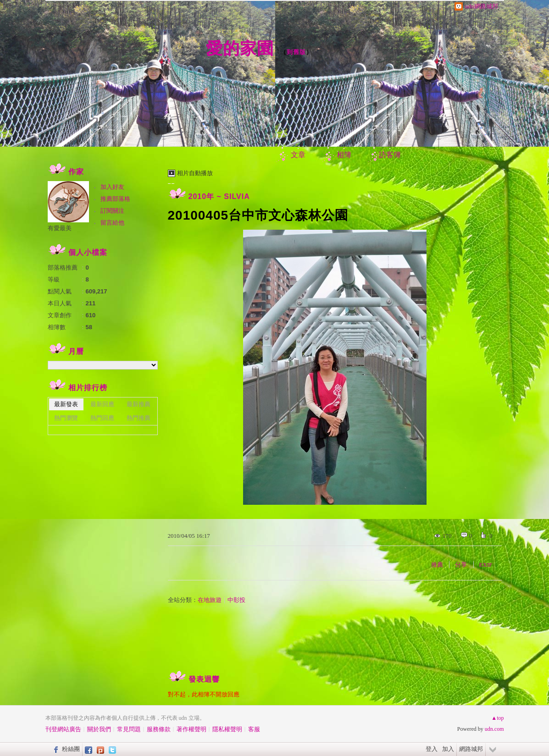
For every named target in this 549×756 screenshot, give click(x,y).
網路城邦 (471, 749)
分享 (461, 565)
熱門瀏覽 (66, 418)
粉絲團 (71, 749)
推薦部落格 (115, 199)
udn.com (494, 729)
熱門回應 (102, 418)
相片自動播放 (195, 173)
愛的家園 (240, 48)
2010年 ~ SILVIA (219, 196)
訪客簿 (390, 155)
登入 (432, 749)
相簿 (344, 155)
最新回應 (102, 404)
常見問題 (129, 729)
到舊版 (296, 52)
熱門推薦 (139, 418)
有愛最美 (60, 228)
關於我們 (99, 729)
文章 (298, 155)
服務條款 (159, 729)
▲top (497, 718)
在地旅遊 (210, 600)
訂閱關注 (112, 211)
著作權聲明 (191, 729)
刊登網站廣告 (63, 729)
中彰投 (236, 600)
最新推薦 (139, 404)
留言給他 (112, 223)
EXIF (486, 565)
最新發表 (66, 404)
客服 (254, 729)
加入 (448, 749)
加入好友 (112, 187)
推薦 (437, 565)
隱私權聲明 (227, 729)
